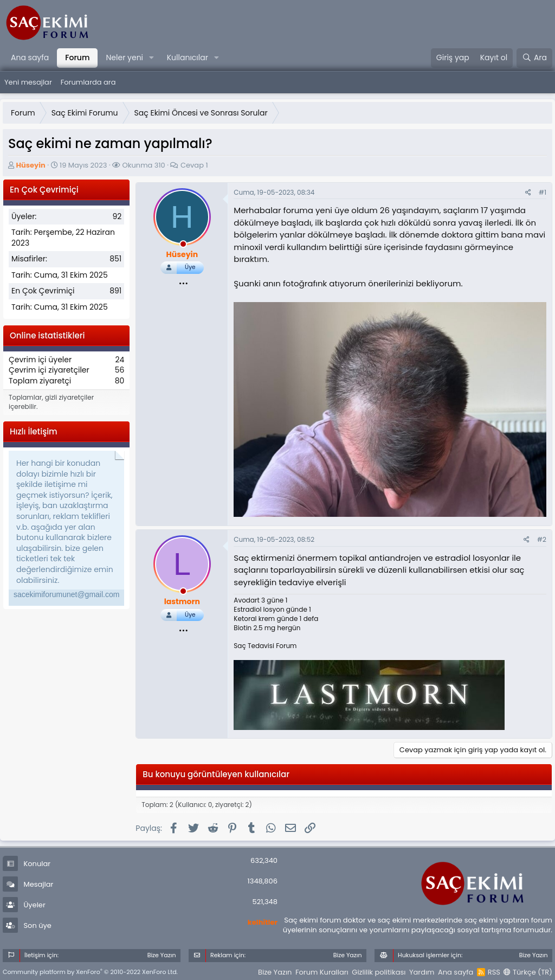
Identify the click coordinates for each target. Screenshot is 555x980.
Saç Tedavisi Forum (265, 646)
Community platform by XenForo (90, 972)
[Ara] (534, 58)
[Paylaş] (528, 193)
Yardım (422, 972)
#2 (542, 539)
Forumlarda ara (88, 82)
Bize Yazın (275, 972)
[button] (151, 58)
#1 (543, 192)
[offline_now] (183, 246)
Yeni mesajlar (28, 82)
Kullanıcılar (188, 57)
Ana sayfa (30, 57)
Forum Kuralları (322, 972)
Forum (77, 57)
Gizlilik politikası (379, 972)
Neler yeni (124, 57)
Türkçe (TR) (528, 972)
